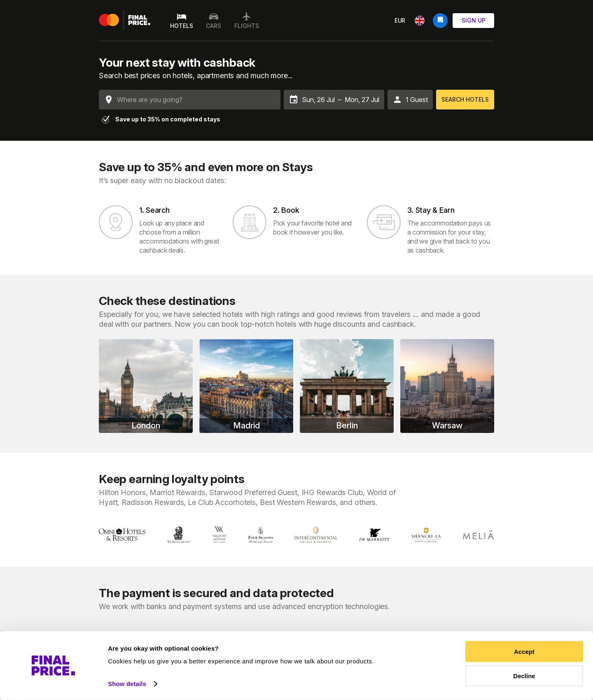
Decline (524, 676)
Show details (127, 684)
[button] (410, 100)
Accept (524, 652)
